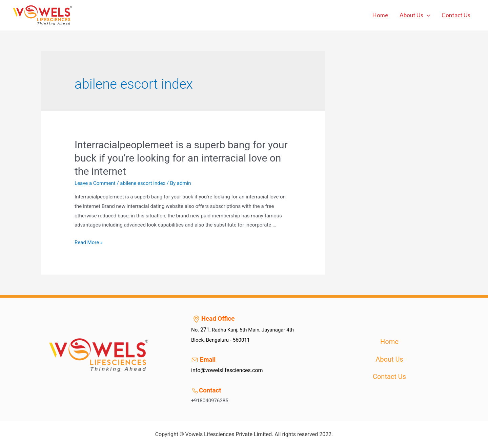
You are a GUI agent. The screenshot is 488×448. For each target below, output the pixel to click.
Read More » (89, 242)
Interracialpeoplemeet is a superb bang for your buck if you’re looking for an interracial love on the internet (181, 158)
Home (380, 15)
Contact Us (456, 15)
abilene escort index (143, 183)
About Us (415, 15)
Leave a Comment (95, 183)
